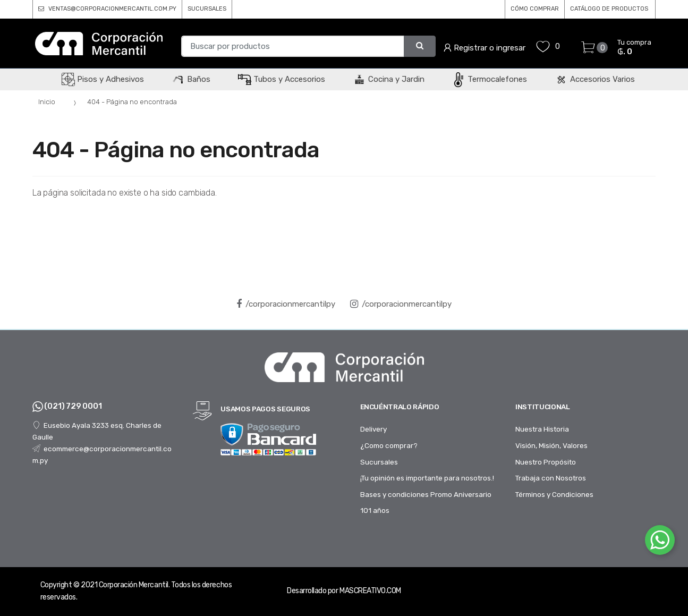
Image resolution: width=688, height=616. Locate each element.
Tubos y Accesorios (282, 79)
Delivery (373, 429)
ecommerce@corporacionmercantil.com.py (102, 454)
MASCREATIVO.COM (370, 591)
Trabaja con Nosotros (551, 478)
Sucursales (379, 462)
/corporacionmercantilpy (286, 304)
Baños (191, 79)
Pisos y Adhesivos (103, 79)
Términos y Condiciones (554, 494)
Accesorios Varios (595, 79)
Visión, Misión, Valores (551, 445)
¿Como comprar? (389, 445)
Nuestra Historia (542, 429)
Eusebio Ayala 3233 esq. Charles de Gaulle (97, 431)
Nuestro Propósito (546, 462)
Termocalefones (490, 79)
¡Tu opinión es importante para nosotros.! (427, 478)
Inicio (47, 102)
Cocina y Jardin (389, 79)
